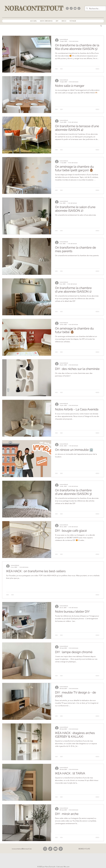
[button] (101, 26)
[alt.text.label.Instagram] (67, 8)
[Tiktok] (50, 849)
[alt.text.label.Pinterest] (79, 8)
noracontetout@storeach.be (22, 849)
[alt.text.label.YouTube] (75, 8)
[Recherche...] (95, 9)
